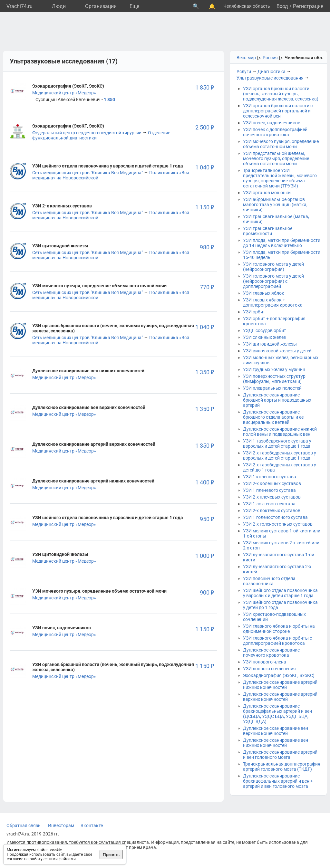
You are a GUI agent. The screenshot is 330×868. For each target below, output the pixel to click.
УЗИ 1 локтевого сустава (269, 504)
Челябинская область (247, 6)
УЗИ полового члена (265, 662)
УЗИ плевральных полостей (272, 388)
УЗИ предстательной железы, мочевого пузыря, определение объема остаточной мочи (276, 158)
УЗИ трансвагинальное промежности (268, 231)
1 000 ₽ (205, 556)
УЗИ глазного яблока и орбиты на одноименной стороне (279, 629)
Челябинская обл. (304, 58)
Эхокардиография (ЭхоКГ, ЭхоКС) (279, 675)
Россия (270, 58)
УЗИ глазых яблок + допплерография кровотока (273, 302)
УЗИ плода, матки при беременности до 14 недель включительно (282, 243)
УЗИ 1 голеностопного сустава (275, 517)
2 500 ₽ (205, 127)
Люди (59, 6)
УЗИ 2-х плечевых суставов (272, 497)
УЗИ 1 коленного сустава (270, 477)
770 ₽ (207, 287)
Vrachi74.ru (19, 6)
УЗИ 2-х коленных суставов (272, 483)
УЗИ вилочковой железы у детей (277, 351)
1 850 (109, 100)
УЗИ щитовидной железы (270, 344)
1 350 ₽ (205, 372)
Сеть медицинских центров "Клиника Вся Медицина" (87, 173)
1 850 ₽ (205, 87)
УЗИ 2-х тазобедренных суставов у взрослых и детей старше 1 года (280, 455)
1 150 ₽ (205, 207)
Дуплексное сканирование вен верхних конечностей (276, 731)
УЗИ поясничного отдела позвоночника (269, 581)
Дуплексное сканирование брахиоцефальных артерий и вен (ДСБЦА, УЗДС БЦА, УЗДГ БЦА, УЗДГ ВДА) (277, 714)
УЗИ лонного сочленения (269, 669)
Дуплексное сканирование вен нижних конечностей (276, 743)
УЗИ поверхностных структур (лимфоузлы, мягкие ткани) (274, 379)
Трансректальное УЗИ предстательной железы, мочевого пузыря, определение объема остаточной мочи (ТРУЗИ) (280, 178)
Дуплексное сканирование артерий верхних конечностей (280, 697)
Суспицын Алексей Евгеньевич (68, 100)
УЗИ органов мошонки (267, 193)
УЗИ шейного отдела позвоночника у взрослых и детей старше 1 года (280, 593)
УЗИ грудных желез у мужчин (274, 369)
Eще (134, 6)
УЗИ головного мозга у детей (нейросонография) (273, 267)
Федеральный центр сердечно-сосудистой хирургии (87, 133)
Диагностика (272, 72)
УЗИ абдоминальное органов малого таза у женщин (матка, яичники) (275, 205)
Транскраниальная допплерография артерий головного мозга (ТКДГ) (282, 767)
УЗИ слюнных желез (264, 337)
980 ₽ (207, 247)
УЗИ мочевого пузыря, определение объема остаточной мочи (281, 144)
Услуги (244, 72)
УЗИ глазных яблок (264, 293)
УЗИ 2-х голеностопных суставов (278, 524)
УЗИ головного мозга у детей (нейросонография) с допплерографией (273, 281)
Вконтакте (92, 825)
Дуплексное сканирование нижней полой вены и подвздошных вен (280, 432)
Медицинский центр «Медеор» (64, 93)
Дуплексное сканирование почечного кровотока (271, 653)
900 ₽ (207, 592)
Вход (282, 6)
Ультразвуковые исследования (270, 78)
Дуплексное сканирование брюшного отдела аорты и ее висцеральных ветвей (273, 417)
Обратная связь (24, 825)
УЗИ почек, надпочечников (272, 123)
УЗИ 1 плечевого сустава (269, 490)
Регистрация (308, 6)
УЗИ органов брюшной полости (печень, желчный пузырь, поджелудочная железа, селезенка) (281, 94)
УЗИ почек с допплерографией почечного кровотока (275, 132)
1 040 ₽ (205, 167)
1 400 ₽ (205, 482)
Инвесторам (61, 825)
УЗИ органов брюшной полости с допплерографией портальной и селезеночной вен (278, 111)
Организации (101, 6)
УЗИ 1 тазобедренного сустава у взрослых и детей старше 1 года (277, 444)
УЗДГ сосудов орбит (265, 330)
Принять (111, 855)
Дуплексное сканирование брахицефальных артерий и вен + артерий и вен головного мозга (278, 781)
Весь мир (246, 58)
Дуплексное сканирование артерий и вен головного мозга (280, 755)
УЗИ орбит (254, 312)
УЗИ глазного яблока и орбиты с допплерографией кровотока (277, 641)
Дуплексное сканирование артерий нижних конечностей (280, 685)
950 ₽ (207, 519)
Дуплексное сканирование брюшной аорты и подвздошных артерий (277, 400)
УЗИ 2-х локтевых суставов (272, 510)
